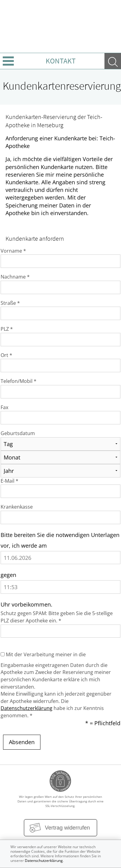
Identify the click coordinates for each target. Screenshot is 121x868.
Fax (4, 407)
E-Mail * (9, 481)
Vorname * (13, 251)
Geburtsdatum (18, 433)
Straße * (10, 303)
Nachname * (15, 277)
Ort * (6, 355)
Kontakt (61, 61)
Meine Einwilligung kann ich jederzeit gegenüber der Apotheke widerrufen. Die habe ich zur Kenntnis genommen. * (56, 705)
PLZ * (7, 329)
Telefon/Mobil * (19, 381)
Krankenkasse (17, 507)
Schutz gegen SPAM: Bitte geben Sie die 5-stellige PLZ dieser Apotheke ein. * (57, 617)
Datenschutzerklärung (26, 708)
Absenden (22, 742)
